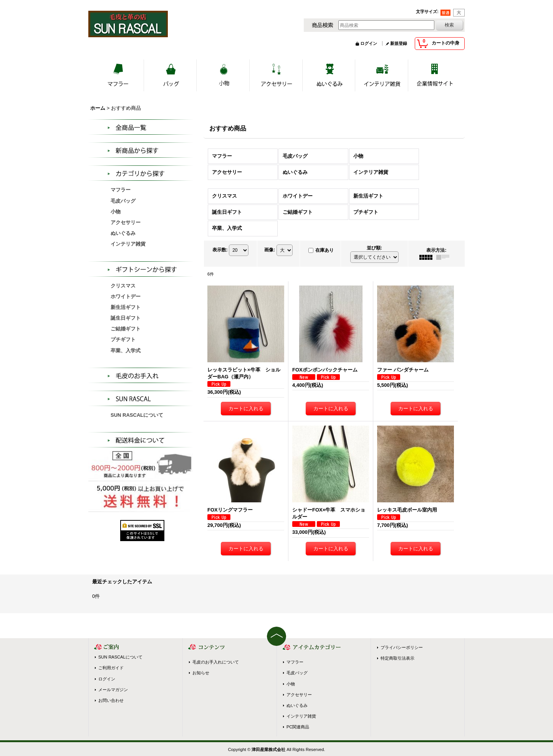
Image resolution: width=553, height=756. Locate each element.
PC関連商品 (298, 727)
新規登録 (399, 43)
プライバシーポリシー (402, 647)
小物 (291, 684)
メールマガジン (113, 690)
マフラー (295, 662)
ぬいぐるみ (297, 705)
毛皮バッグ (297, 673)
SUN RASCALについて (137, 415)
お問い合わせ (111, 700)
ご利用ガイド (111, 668)
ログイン (369, 43)
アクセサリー (299, 695)
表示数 (220, 250)
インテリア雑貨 (301, 716)
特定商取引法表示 (397, 658)
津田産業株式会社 (268, 749)
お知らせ (201, 673)
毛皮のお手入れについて (216, 662)
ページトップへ (276, 636)
